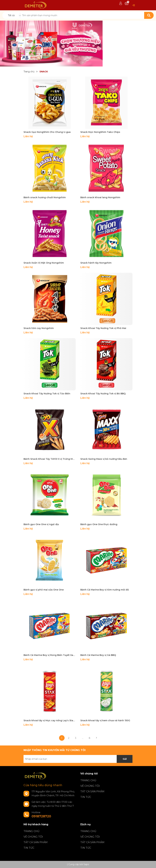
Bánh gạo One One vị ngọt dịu (41, 524)
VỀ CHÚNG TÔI (90, 786)
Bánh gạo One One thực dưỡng (99, 524)
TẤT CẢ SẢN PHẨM (92, 791)
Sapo (86, 864)
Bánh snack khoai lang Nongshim (100, 197)
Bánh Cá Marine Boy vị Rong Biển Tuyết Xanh (50, 655)
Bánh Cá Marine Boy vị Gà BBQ (98, 655)
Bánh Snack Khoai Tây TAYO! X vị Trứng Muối (50, 459)
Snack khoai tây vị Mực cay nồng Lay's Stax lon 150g (50, 720)
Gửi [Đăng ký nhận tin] (125, 759)
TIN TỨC (86, 797)
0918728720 (41, 816)
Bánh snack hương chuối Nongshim (45, 197)
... (83, 738)
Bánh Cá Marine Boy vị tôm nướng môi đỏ (105, 590)
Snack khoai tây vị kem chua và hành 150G (105, 720)
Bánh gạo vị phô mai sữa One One (44, 590)
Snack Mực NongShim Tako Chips (100, 132)
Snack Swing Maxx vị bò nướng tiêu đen (104, 459)
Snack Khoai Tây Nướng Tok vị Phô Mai (103, 328)
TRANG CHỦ (88, 780)
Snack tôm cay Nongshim (39, 328)
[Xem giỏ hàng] (127, 3)
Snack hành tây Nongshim (96, 263)
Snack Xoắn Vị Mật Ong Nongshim (44, 263)
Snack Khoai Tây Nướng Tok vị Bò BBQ (103, 394)
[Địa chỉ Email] (78, 759)
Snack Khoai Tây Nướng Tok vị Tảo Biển (47, 394)
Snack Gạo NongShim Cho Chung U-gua (47, 132)
